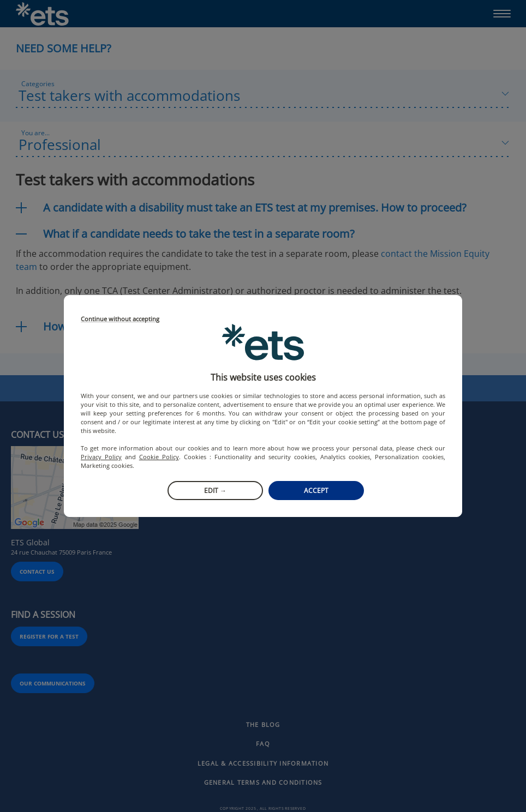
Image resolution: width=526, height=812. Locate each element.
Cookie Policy (159, 457)
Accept (316, 491)
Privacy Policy (101, 457)
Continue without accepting (120, 319)
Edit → (215, 491)
